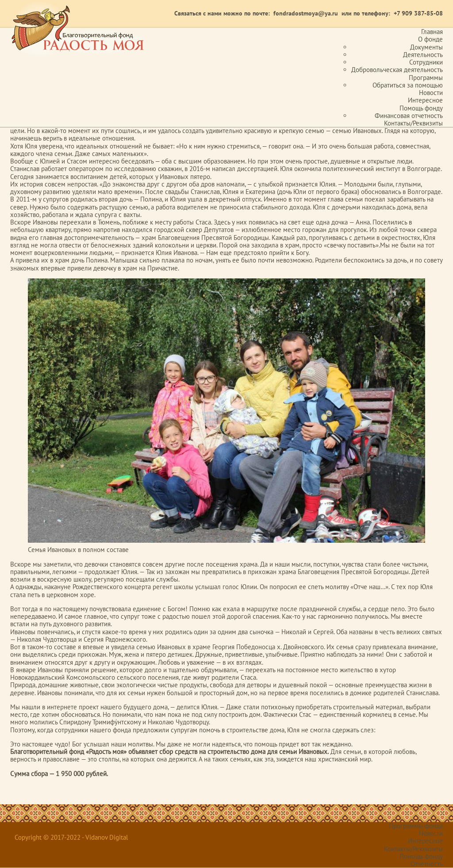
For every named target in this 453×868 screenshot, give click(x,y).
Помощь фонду (421, 108)
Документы (426, 47)
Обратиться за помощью (408, 85)
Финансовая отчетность (409, 116)
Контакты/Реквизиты (413, 123)
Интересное (425, 100)
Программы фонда (416, 826)
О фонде (430, 39)
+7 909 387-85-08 (418, 13)
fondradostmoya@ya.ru (306, 13)
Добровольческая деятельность (397, 70)
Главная (432, 32)
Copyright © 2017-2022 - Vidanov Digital (71, 837)
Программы (426, 78)
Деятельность (423, 55)
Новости (431, 93)
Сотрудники (426, 62)
